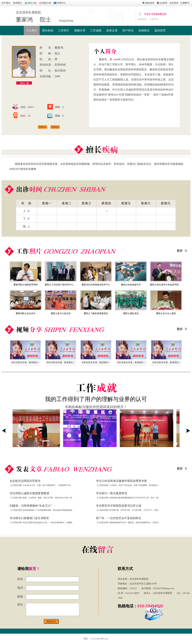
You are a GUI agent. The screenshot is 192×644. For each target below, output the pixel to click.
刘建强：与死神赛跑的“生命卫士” (31, 506)
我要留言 (42, 127)
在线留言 (144, 30)
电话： (22, 588)
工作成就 (96, 30)
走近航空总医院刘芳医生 (25, 481)
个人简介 (32, 30)
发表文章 (112, 30)
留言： (22, 605)
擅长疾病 (48, 30)
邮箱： (22, 597)
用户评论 (128, 30)
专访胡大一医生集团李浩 (112, 493)
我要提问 (55, 127)
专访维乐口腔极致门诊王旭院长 (29, 518)
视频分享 (80, 30)
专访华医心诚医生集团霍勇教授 (29, 493)
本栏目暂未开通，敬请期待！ (25, 362)
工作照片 (64, 30)
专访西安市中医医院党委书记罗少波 (119, 506)
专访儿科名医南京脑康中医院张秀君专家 (121, 481)
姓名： (22, 579)
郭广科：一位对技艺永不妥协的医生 (119, 518)
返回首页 (160, 30)
